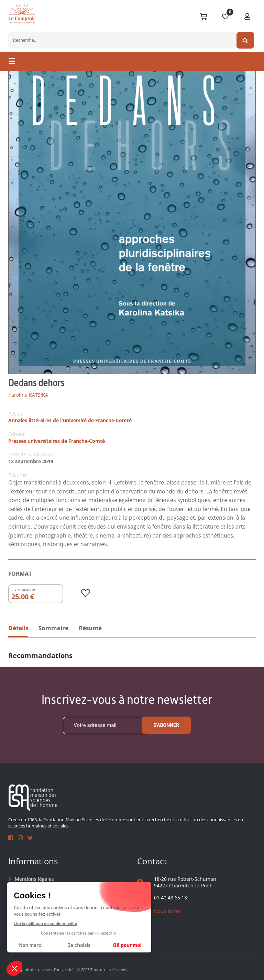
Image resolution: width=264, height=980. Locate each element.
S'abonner (166, 726)
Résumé (97, 628)
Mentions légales (34, 879)
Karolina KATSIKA (28, 395)
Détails (19, 628)
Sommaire (58, 628)
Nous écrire (167, 911)
